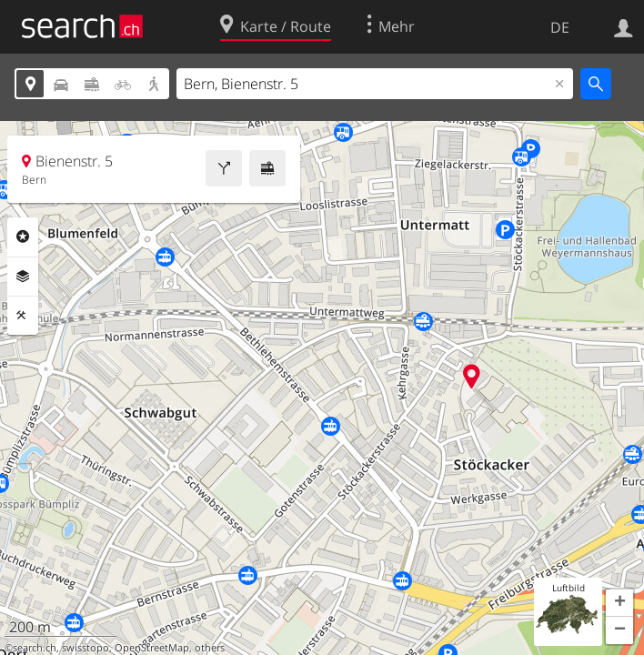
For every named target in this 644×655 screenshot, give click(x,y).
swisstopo (86, 648)
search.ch (35, 648)
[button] (619, 603)
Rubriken (23, 237)
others (210, 648)
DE (560, 27)
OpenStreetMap (152, 648)
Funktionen (23, 316)
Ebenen (23, 277)
